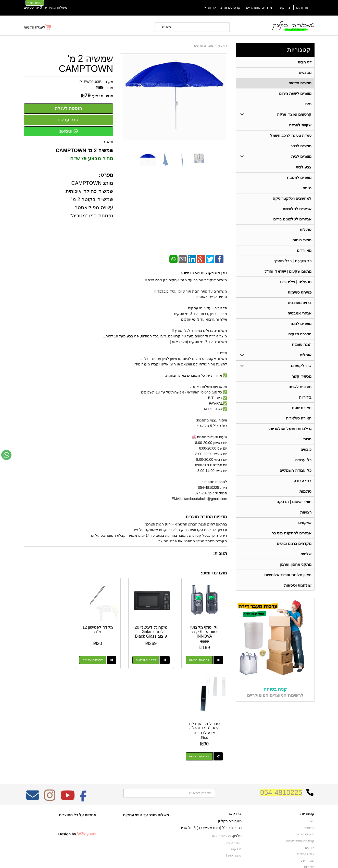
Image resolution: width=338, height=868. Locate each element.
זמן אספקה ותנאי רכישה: (204, 273)
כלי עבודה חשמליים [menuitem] (296, 471)
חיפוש (166, 27)
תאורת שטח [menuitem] (302, 408)
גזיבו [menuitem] (308, 104)
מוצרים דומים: (214, 573)
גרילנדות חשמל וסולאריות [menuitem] (290, 429)
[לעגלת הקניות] (38, 27)
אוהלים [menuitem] (306, 355)
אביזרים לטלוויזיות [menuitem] (297, 209)
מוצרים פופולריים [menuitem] (259, 7)
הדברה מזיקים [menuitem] (300, 334)
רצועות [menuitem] (306, 512)
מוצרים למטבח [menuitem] (299, 177)
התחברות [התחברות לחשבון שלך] (35, 3)
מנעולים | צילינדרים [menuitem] (296, 282)
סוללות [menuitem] (306, 230)
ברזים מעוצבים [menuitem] (300, 303)
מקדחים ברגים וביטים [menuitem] (294, 544)
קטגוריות (299, 50)
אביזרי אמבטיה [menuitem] (299, 313)
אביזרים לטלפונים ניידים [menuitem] (292, 219)
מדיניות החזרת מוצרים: (206, 517)
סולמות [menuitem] (305, 491)
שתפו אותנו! (234, 792)
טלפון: (237, 772)
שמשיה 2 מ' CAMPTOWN (86, 64)
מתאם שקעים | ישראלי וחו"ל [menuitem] (288, 272)
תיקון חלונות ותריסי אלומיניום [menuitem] (288, 575)
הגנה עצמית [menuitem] (302, 345)
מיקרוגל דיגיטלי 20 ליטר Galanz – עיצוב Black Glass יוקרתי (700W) (152, 634)
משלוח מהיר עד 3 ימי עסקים (46, 7)
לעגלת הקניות (35, 27)
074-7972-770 (222, 772)
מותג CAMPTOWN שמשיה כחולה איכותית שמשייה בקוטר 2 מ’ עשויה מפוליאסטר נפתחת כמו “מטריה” (89, 199)
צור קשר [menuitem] (284, 7)
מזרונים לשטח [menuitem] (300, 387)
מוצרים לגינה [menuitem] (301, 324)
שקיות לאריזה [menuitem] (300, 125)
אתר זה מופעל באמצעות (169, 859)
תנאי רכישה (234, 779)
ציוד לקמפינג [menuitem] (301, 366)
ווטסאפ (68, 131)
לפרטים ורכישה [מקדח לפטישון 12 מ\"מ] (94, 660)
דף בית (222, 46)
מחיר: (105, 88)
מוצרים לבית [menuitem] (301, 156)
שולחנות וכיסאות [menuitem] (298, 586)
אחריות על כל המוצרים (78, 751)
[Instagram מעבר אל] (50, 735)
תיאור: (107, 142)
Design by (77, 770)
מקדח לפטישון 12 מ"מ (99, 629)
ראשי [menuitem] (311, 758)
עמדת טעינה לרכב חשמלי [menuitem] (290, 135)
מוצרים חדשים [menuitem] (300, 83)
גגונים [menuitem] (307, 188)
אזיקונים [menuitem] (305, 523)
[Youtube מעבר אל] (68, 735)
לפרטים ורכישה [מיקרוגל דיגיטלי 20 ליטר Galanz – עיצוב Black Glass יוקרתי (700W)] (147, 660)
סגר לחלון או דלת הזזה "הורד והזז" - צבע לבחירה (46, 631)
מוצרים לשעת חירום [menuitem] (295, 93)
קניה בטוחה (275, 689)
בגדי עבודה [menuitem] (303, 481)
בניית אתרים (147, 859)
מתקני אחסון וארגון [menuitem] (296, 565)
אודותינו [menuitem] (302, 7)
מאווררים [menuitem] (304, 251)
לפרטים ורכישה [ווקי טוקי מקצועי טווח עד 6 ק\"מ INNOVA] (199, 660)
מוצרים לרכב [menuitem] (301, 146)
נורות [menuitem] (307, 439)
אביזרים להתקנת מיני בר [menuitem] (292, 533)
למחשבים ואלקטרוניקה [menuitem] (292, 198)
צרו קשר (235, 750)
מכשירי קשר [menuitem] (302, 377)
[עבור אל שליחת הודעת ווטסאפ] (6, 455)
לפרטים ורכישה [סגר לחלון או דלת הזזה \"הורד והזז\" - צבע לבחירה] (41, 660)
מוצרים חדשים (204, 46)
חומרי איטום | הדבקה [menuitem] (294, 502)
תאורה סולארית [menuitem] (299, 418)
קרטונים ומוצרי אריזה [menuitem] (222, 7)
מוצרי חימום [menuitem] (302, 240)
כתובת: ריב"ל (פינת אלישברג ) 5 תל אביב (211, 764)
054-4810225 (281, 728)
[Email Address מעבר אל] (33, 735)
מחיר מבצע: (103, 96)
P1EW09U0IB (91, 82)
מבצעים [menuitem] (305, 73)
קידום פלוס (161, 859)
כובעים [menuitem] (306, 450)
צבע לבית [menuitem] (304, 167)
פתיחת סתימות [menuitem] (300, 292)
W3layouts (87, 770)
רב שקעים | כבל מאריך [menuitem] (292, 261)
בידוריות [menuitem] (305, 397)
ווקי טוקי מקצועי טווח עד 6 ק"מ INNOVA (205, 631)
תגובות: (220, 553)
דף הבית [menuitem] (305, 62)
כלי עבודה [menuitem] (303, 460)
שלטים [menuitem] (306, 554)
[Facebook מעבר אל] (83, 735)
